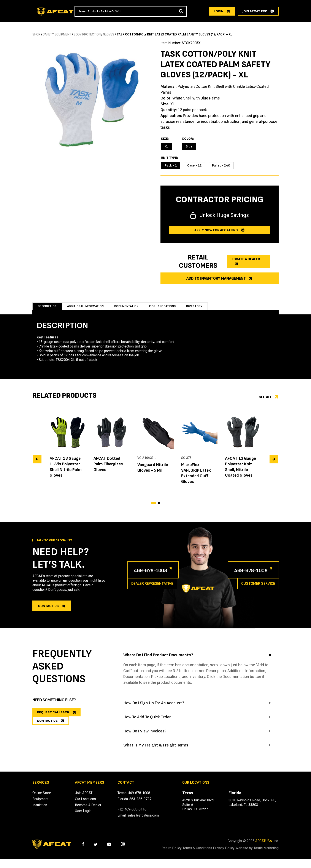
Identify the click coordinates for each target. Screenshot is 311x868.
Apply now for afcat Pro (216, 230)
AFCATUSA (264, 845)
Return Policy (171, 852)
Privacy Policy (234, 852)
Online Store (42, 797)
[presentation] (37, 463)
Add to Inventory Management (216, 278)
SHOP (36, 34)
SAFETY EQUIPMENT (57, 34)
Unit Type (169, 158)
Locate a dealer (246, 259)
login (219, 11)
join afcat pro (255, 11)
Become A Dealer (88, 809)
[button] (154, 507)
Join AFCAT (84, 797)
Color (187, 139)
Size (164, 139)
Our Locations (85, 803)
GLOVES (109, 34)
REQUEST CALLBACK (53, 717)
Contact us (48, 610)
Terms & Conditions (202, 852)
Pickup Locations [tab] (170, 308)
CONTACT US (47, 730)
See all (265, 401)
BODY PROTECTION (87, 34)
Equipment (40, 803)
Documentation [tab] (132, 308)
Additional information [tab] (88, 308)
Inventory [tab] (203, 308)
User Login (83, 815)
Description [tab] (47, 308)
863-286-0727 (140, 803)
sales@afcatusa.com (143, 820)
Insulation (40, 809)
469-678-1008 (156, 574)
